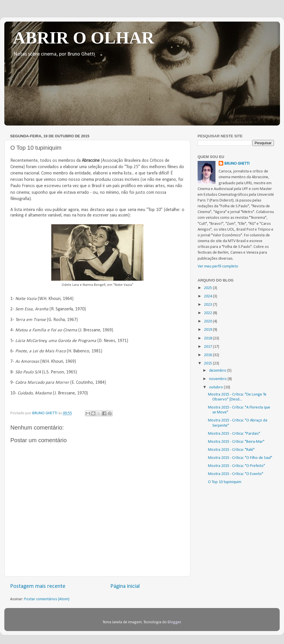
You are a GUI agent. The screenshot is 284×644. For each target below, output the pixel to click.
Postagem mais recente (38, 586)
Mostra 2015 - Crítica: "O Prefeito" (236, 466)
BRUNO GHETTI (237, 164)
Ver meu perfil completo (218, 266)
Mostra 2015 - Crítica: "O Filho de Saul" (240, 458)
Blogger (174, 622)
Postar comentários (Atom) (47, 599)
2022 (208, 313)
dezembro (218, 371)
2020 (208, 321)
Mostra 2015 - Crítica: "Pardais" (234, 434)
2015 (208, 363)
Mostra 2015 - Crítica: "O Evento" (236, 474)
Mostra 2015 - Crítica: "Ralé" (231, 450)
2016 (208, 355)
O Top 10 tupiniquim (225, 482)
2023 (208, 305)
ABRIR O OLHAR (84, 38)
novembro (218, 379)
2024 (208, 296)
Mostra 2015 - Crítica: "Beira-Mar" (236, 442)
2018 (208, 338)
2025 (208, 288)
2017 (208, 347)
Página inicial (125, 586)
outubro (216, 387)
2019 (208, 330)
